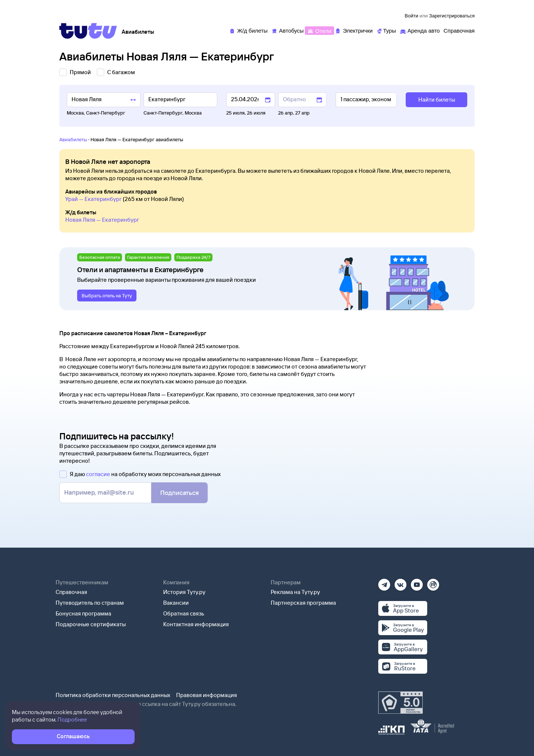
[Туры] (386, 30)
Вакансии (176, 603)
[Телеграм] (384, 582)
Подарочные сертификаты (91, 624)
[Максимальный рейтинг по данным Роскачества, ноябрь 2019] (400, 703)
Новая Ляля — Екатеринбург (102, 220)
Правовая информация (207, 695)
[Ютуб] (417, 582)
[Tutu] (88, 31)
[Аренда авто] (420, 30)
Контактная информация (196, 624)
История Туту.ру (184, 592)
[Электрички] (354, 30)
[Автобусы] (288, 30)
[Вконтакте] (400, 582)
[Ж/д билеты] (248, 30)
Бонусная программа (83, 613)
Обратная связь (184, 613)
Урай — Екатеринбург (93, 199)
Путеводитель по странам (90, 603)
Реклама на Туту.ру (295, 592)
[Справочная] (459, 30)
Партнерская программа (303, 603)
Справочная (71, 592)
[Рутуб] (433, 582)
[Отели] (319, 30)
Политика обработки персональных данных (113, 695)
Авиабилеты (73, 139)
